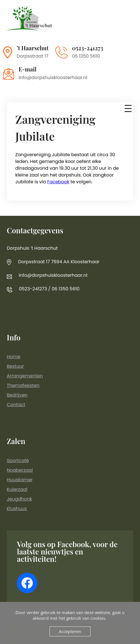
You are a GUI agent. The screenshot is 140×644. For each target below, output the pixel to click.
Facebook (58, 182)
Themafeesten (23, 385)
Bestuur (15, 366)
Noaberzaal (20, 470)
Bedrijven (17, 395)
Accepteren (70, 631)
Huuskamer (20, 480)
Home (14, 357)
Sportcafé (18, 461)
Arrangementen (25, 376)
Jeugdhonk (19, 499)
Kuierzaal (17, 489)
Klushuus (17, 509)
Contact (16, 405)
